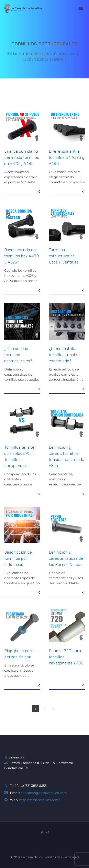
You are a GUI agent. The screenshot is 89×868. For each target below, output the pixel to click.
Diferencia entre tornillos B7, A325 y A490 (67, 157)
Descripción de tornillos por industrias (18, 558)
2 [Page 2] (44, 709)
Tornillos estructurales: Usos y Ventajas (64, 256)
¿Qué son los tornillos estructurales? (18, 355)
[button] (39, 191)
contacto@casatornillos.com (44, 793)
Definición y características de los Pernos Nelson (66, 558)
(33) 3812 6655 (36, 786)
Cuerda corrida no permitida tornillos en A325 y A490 (22, 157)
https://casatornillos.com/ (39, 800)
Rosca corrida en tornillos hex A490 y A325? (22, 256)
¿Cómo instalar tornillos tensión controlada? (64, 355)
